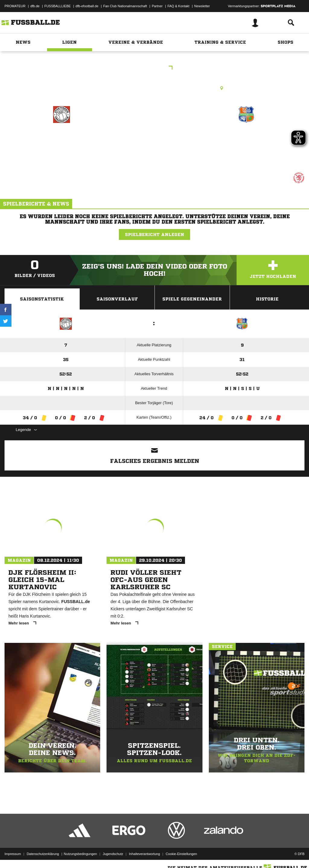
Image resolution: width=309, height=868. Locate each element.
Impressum (13, 854)
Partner (157, 6)
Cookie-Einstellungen (181, 854)
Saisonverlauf (117, 299)
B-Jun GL (154, 68)
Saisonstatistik (42, 299)
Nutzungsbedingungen (80, 854)
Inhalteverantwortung (144, 854)
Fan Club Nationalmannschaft (125, 6)
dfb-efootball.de (87, 6)
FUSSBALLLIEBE (57, 6)
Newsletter (202, 6)
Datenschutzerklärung (43, 854)
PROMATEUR (15, 6)
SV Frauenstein (62, 141)
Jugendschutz (113, 854)
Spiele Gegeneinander (192, 299)
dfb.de (35, 6)
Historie (267, 299)
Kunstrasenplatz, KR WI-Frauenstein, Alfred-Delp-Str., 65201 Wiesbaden (155, 88)
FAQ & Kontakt (178, 6)
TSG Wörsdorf (246, 141)
